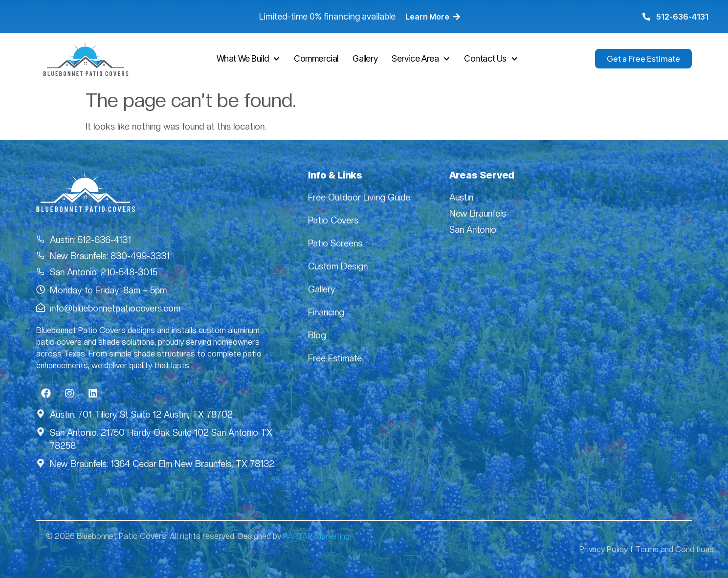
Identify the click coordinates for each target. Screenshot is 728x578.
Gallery (365, 58)
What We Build (248, 59)
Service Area (421, 59)
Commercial (316, 58)
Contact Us (491, 59)
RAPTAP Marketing (316, 536)
